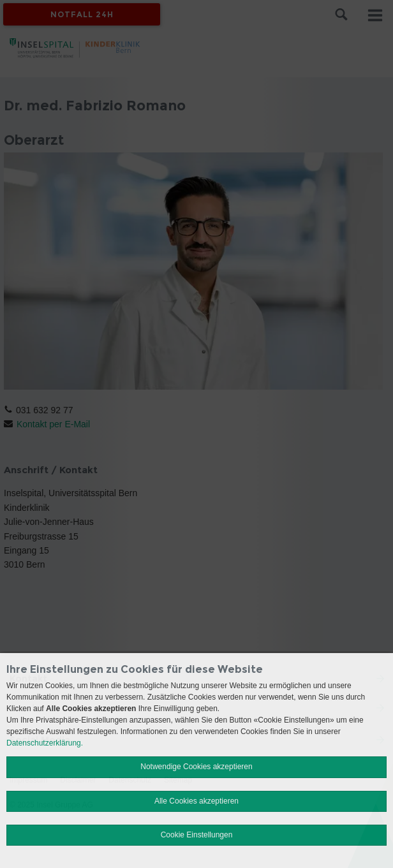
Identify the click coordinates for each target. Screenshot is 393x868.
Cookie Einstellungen (197, 835)
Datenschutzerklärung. (45, 743)
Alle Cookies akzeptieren (196, 801)
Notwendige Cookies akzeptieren (196, 767)
